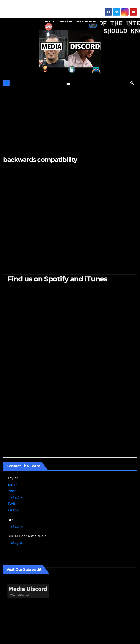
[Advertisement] (70, 119)
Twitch (14, 504)
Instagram (17, 497)
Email (12, 484)
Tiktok (13, 510)
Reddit (13, 491)
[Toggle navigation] (68, 83)
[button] (132, 83)
